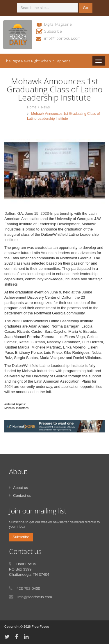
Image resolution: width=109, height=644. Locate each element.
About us (20, 488)
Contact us (22, 496)
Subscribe (53, 31)
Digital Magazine (58, 24)
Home (32, 107)
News (45, 107)
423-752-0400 (28, 588)
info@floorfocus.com (62, 38)
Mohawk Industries (16, 408)
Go (85, 8)
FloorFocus (40, 627)
